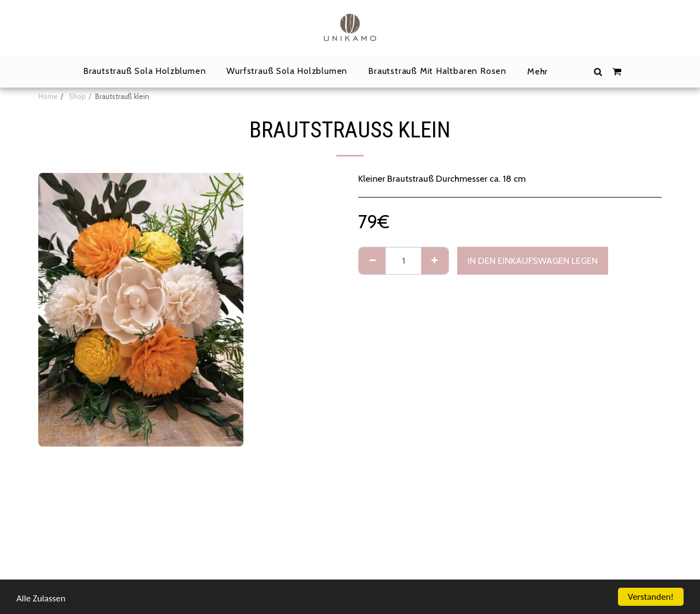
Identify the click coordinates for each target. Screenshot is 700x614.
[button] (598, 71)
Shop (77, 96)
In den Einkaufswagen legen (533, 260)
